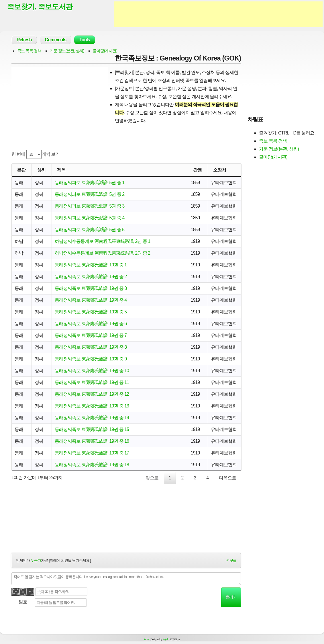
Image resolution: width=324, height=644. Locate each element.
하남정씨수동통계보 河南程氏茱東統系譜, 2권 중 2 (102, 253)
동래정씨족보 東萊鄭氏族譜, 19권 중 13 (92, 406)
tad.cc (147, 639)
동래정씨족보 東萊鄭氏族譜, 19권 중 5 (91, 312)
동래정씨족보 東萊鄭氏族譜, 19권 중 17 (92, 453)
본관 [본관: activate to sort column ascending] (21, 170)
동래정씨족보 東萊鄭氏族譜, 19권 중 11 (92, 382)
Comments (56, 40)
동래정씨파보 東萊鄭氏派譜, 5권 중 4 (90, 218)
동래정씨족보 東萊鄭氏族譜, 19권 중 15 (92, 429)
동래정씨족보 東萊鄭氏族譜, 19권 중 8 (91, 347)
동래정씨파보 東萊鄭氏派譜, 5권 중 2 (90, 194)
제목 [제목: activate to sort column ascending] (61, 170)
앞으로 (152, 478)
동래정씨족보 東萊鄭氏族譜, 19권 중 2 (91, 277)
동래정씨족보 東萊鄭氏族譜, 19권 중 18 (92, 465)
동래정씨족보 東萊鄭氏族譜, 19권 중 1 (91, 265)
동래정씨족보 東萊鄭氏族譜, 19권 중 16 (92, 441)
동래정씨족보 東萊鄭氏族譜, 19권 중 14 (92, 418)
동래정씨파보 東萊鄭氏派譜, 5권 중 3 (90, 206)
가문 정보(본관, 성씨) (67, 51)
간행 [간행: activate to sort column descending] (197, 170)
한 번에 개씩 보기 (36, 154)
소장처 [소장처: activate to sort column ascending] (220, 170)
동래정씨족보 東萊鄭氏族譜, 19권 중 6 (91, 324)
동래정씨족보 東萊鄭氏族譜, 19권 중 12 (92, 394)
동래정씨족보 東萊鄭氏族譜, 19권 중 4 (91, 300)
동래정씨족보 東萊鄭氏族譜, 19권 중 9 (91, 359)
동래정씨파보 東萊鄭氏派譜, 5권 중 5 (90, 230)
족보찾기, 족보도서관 (40, 7)
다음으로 (227, 478)
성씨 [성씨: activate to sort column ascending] (41, 170)
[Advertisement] (218, 14)
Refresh (24, 40)
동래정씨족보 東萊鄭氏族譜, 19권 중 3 (91, 288)
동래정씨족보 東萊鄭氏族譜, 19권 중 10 (92, 371)
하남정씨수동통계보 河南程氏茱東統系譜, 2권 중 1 (102, 241)
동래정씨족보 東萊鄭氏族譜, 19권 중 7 (91, 335)
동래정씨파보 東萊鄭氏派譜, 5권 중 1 (90, 183)
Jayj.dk (165, 639)
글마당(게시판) (105, 51)
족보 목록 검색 (29, 51)
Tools (85, 40)
